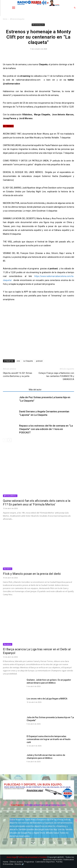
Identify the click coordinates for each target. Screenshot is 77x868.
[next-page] (9, 440)
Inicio (5, 19)
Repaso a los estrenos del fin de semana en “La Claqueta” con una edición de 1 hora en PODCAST (46, 429)
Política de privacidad (28, 857)
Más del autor (35, 390)
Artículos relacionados (15, 390)
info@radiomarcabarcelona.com (45, 805)
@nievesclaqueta (17, 19)
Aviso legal (12, 857)
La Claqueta (28, 361)
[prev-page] (5, 440)
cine (18, 361)
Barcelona (8, 569)
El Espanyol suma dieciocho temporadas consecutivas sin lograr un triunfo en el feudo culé (49, 739)
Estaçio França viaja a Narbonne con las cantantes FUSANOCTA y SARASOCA (56, 376)
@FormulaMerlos (10, 496)
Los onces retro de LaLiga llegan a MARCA (47, 699)
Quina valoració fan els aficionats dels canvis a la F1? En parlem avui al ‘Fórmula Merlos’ (37, 503)
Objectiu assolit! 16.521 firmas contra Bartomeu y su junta (18, 375)
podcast (39, 361)
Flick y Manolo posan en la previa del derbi (32, 574)
